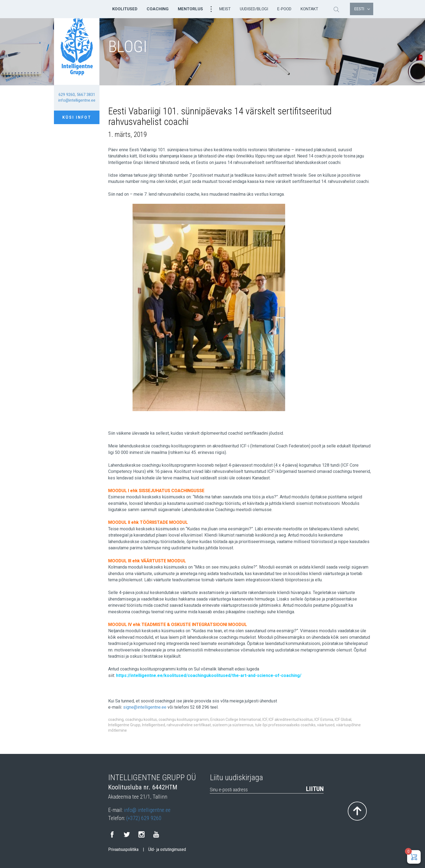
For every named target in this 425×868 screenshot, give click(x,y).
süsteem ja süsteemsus (233, 725)
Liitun (315, 789)
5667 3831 (86, 95)
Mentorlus (190, 9)
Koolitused (125, 9)
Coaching (158, 9)
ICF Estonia (324, 719)
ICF (265, 719)
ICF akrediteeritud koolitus (291, 719)
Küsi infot (77, 117)
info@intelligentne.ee (77, 100)
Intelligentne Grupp (124, 725)
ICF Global (343, 719)
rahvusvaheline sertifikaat (189, 725)
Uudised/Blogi (254, 9)
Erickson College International (236, 719)
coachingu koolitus (141, 719)
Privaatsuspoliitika (123, 850)
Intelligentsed (154, 725)
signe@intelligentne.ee (145, 707)
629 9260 (67, 95)
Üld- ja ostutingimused (167, 850)
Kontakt (309, 9)
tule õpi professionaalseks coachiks (285, 725)
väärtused (326, 725)
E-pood (284, 9)
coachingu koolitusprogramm (184, 719)
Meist (225, 9)
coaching (116, 719)
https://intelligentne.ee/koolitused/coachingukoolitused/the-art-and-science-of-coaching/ (209, 675)
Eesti (362, 9)
